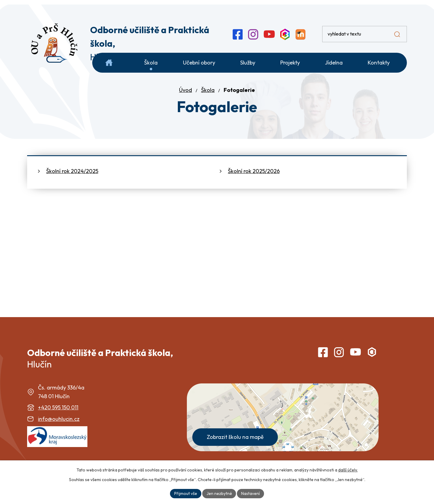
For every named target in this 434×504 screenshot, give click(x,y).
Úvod (186, 97)
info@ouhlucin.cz (59, 426)
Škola (208, 97)
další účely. (348, 470)
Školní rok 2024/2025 (72, 178)
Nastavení (251, 493)
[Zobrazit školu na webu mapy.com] (283, 424)
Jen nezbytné (219, 493)
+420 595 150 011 (58, 414)
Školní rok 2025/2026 (254, 178)
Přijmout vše (185, 493)
